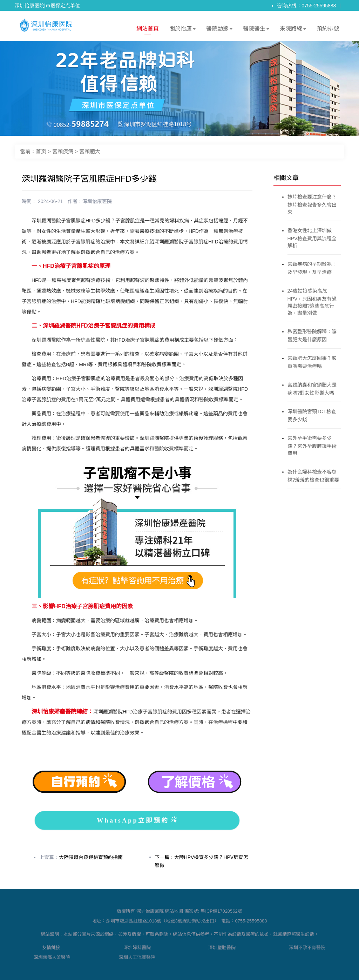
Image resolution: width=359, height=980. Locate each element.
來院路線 (293, 30)
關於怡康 (182, 30)
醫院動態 (219, 30)
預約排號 (328, 29)
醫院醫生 (256, 30)
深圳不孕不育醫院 (307, 948)
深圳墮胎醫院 (222, 948)
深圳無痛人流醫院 (52, 957)
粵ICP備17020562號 (221, 911)
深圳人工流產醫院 (137, 957)
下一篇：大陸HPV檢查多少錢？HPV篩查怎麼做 (202, 861)
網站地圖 (174, 911)
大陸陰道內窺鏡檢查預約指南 (91, 857)
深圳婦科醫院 (137, 948)
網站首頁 (148, 30)
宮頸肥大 (90, 151)
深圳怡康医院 (97, 201)
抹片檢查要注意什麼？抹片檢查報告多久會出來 (312, 204)
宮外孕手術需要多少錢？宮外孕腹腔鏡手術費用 (312, 446)
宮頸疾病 (63, 151)
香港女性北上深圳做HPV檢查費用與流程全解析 (312, 238)
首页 (41, 151)
